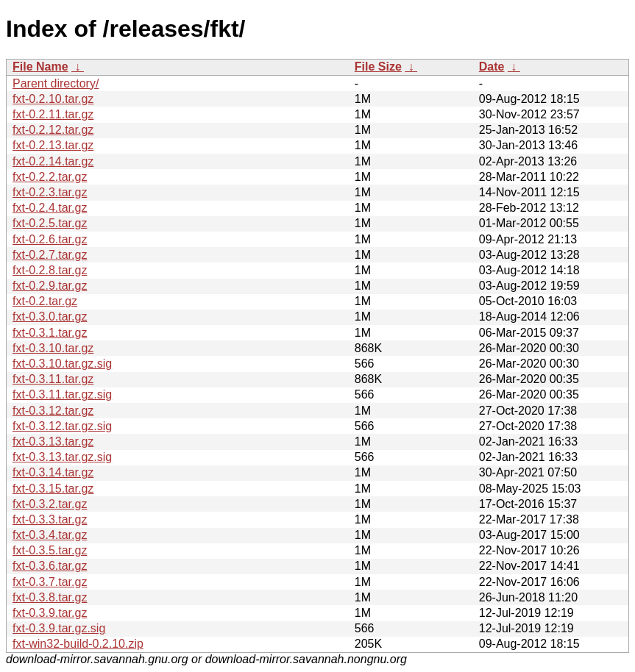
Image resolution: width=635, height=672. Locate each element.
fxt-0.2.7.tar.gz (50, 255)
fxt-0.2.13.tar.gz (53, 145)
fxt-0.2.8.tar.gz (50, 270)
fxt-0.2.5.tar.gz (50, 223)
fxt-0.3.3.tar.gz (50, 519)
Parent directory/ (56, 83)
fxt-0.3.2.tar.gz (50, 504)
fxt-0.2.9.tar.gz (50, 286)
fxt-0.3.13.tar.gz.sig (62, 457)
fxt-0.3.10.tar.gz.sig (62, 364)
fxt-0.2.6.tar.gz (50, 239)
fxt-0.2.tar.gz (45, 301)
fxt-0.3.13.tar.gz (53, 442)
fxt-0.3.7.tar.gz (50, 582)
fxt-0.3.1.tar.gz (50, 333)
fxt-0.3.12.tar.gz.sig (62, 426)
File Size (378, 67)
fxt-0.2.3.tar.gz (50, 192)
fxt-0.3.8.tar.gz (50, 597)
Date (492, 67)
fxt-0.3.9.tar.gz (50, 613)
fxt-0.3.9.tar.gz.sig (59, 628)
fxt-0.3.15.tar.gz (53, 489)
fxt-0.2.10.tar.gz (53, 99)
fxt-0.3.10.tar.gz (53, 348)
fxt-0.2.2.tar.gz (50, 177)
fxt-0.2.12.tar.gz (53, 130)
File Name (40, 67)
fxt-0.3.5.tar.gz (50, 550)
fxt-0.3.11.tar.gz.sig (62, 394)
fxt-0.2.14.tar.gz (53, 161)
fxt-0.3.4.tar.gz (50, 535)
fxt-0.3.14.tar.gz (53, 472)
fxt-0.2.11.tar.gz (53, 114)
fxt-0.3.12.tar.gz (53, 411)
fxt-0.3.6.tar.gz (50, 566)
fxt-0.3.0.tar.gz (50, 317)
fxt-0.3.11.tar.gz (53, 379)
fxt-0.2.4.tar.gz (50, 208)
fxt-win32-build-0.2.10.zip (78, 644)
